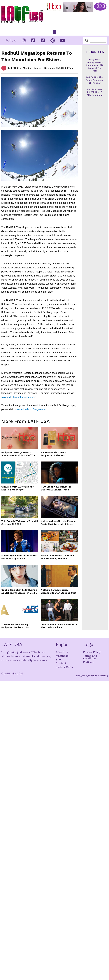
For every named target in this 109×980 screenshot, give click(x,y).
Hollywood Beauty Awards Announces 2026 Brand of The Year (18, 454)
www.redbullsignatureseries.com (19, 397)
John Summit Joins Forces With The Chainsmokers (59, 626)
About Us (62, 652)
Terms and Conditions (90, 657)
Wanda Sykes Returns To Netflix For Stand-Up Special (20, 557)
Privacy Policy (92, 652)
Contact (61, 663)
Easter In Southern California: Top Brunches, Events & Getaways (58, 557)
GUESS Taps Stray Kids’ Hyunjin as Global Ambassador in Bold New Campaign (19, 591)
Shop (59, 660)
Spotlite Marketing (99, 676)
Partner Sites (64, 667)
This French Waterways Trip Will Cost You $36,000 (20, 523)
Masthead (62, 656)
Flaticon (88, 662)
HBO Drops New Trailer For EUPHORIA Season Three (56, 488)
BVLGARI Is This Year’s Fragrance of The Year (53, 454)
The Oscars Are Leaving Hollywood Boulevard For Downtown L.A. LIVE (15, 626)
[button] (54, 32)
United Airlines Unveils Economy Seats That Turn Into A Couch (59, 523)
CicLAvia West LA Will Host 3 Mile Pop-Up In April (17, 488)
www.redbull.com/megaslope (30, 409)
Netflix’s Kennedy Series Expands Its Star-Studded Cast (59, 591)
